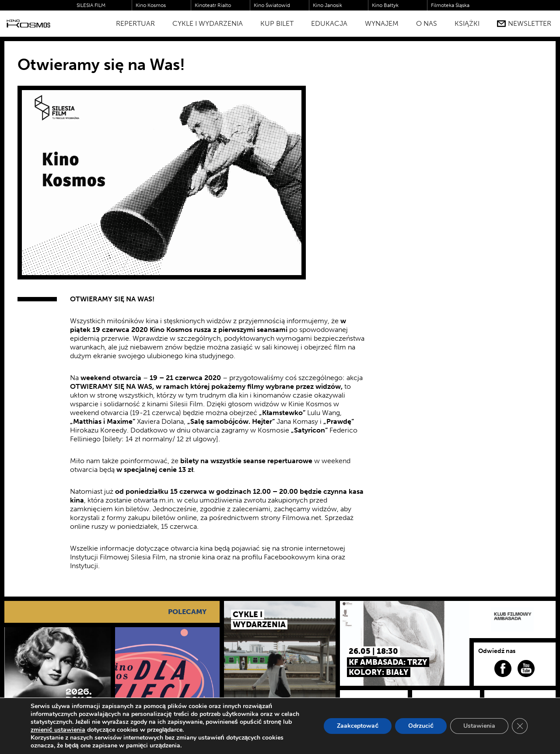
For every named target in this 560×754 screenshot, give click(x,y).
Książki (467, 23)
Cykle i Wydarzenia (208, 23)
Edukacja (329, 23)
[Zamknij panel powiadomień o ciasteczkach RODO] (520, 726)
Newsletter (524, 24)
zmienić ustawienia (58, 730)
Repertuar (135, 23)
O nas (427, 23)
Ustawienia (479, 726)
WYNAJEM (382, 23)
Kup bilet (277, 23)
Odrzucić (421, 726)
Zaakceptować (358, 726)
